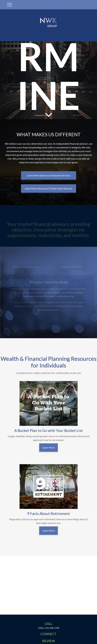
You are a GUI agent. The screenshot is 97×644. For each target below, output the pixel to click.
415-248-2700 (52, 628)
